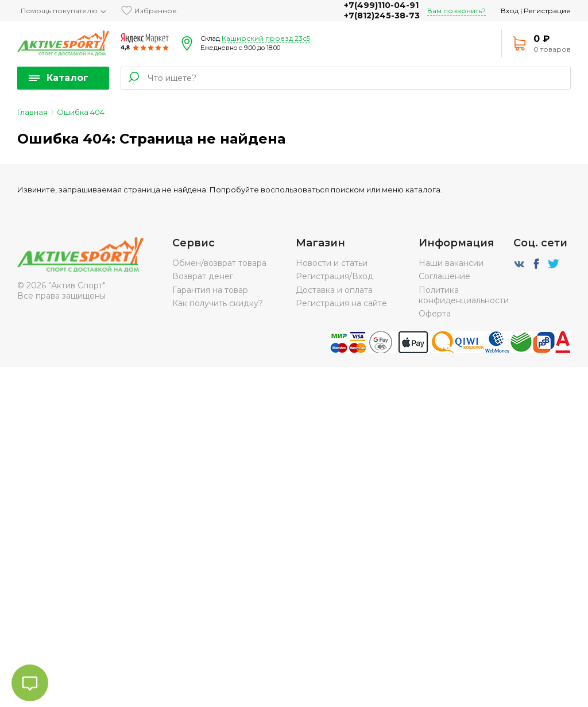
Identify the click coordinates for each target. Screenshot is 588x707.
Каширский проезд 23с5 (266, 38)
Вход (510, 11)
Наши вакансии (451, 263)
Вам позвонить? (457, 11)
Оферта (435, 314)
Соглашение (444, 276)
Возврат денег (203, 276)
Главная (32, 112)
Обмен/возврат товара (219, 263)
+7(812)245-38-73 (382, 16)
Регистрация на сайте (341, 303)
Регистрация (547, 11)
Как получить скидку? (218, 303)
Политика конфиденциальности (464, 295)
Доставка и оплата (334, 290)
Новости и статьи (332, 263)
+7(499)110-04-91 (381, 5)
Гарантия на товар (210, 290)
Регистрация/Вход (334, 276)
